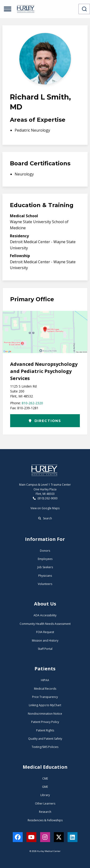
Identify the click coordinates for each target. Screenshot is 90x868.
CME (45, 778)
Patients (45, 669)
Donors (45, 551)
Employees (45, 559)
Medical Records (45, 689)
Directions (45, 421)
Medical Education (45, 767)
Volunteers (45, 584)
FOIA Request (45, 632)
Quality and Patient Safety (45, 739)
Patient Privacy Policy (45, 722)
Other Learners (45, 803)
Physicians (45, 576)
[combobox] (84, 9)
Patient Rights (45, 730)
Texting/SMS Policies (45, 747)
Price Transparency (45, 697)
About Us (45, 604)
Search (45, 518)
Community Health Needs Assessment (45, 624)
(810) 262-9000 (45, 498)
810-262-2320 (32, 403)
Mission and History (45, 641)
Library (45, 795)
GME (45, 787)
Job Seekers (45, 567)
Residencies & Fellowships (45, 820)
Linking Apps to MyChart (45, 705)
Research (45, 812)
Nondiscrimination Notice (45, 714)
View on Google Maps (45, 508)
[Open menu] (8, 9)
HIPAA (45, 680)
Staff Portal (45, 649)
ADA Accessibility (45, 615)
